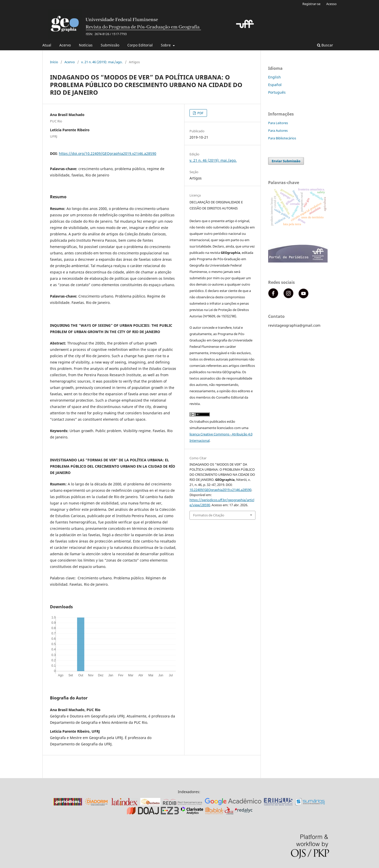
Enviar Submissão (286, 161)
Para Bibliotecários (282, 138)
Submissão (110, 45)
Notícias (86, 45)
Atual (47, 45)
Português (277, 92)
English (274, 77)
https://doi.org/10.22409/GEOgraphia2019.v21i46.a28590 (108, 153)
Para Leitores (278, 123)
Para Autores (278, 130)
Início (54, 62)
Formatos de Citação (209, 515)
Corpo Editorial (140, 45)
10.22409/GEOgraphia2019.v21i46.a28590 (220, 490)
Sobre (166, 45)
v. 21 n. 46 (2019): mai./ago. (102, 62)
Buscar (325, 45)
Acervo (65, 45)
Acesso (331, 4)
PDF (200, 113)
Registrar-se (311, 4)
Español (275, 85)
